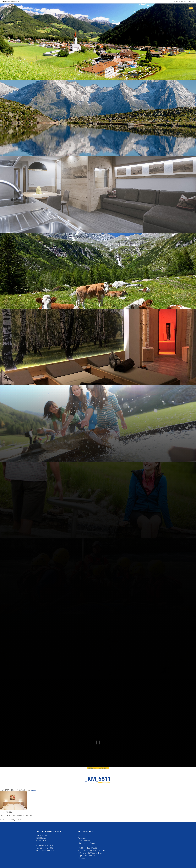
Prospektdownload (86, 841)
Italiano (184, 2)
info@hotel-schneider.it (45, 850)
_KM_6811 (98, 779)
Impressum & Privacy (87, 855)
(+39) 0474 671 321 (11, 2)
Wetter (81, 835)
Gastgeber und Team (87, 843)
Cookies (82, 858)
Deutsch (176, 2)
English (191, 2)
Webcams (82, 838)
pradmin (34, 790)
